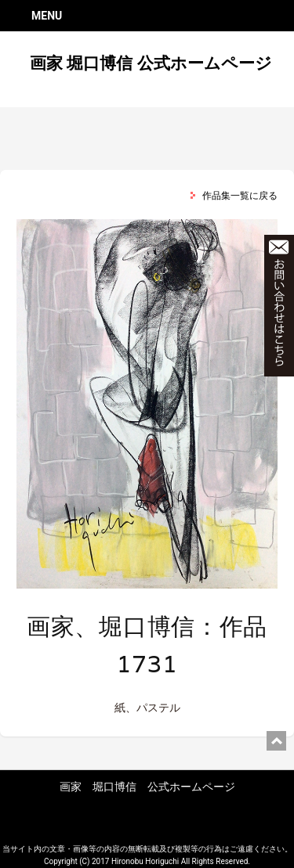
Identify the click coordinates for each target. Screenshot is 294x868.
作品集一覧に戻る (240, 196)
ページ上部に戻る (276, 741)
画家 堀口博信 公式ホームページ (151, 63)
